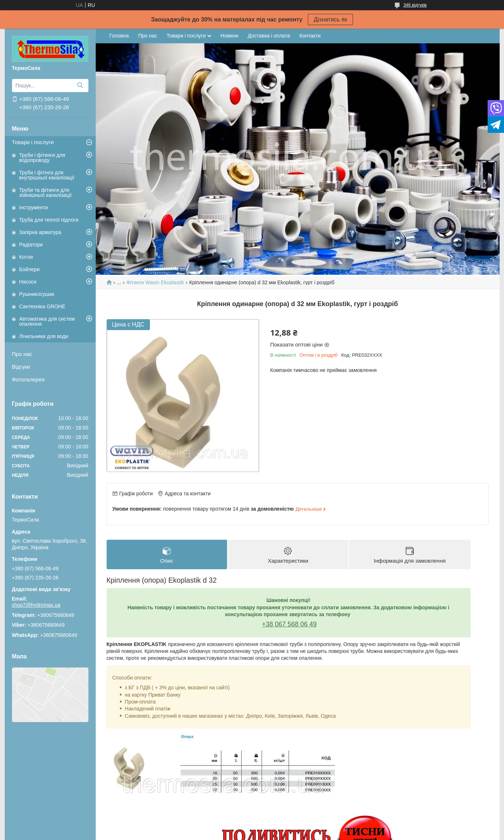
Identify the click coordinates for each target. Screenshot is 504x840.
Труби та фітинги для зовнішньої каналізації (45, 193)
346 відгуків (415, 5)
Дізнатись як (330, 19)
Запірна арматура (40, 232)
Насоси (28, 282)
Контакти (310, 36)
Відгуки (21, 367)
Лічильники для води (44, 336)
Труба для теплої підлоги (49, 220)
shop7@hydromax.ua (36, 605)
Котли (26, 257)
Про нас (22, 354)
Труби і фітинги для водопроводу (42, 158)
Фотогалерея (28, 379)
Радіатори (31, 245)
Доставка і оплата (269, 36)
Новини (229, 36)
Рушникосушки (37, 294)
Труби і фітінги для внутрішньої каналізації (47, 175)
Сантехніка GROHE (42, 306)
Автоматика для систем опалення (47, 321)
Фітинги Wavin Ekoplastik (155, 282)
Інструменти (34, 207)
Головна (119, 36)
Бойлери (29, 269)
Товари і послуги (33, 142)
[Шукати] (80, 86)
